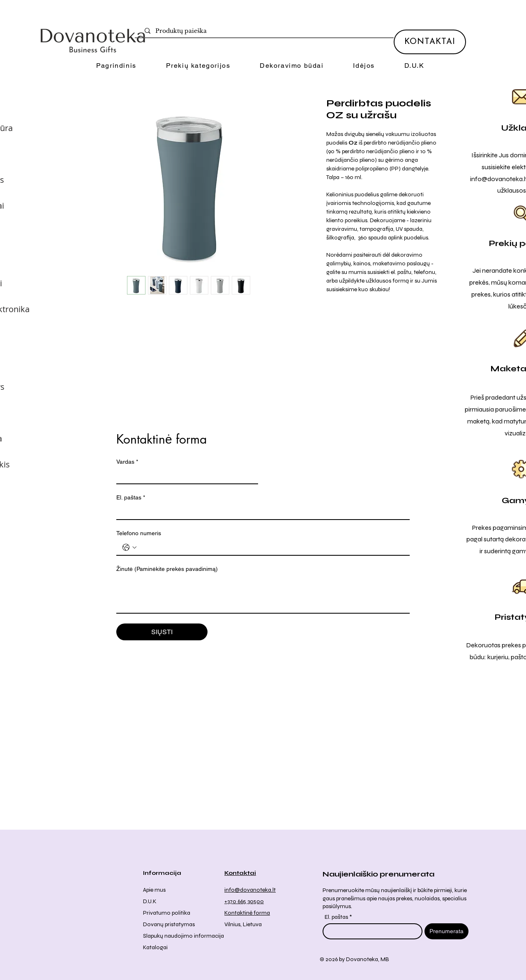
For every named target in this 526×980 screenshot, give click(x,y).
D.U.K (150, 901)
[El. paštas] (261, 512)
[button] (198, 66)
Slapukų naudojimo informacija (183, 936)
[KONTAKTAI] (430, 42)
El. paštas (131, 498)
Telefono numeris (139, 533)
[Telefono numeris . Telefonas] (271, 548)
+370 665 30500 (244, 901)
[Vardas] (185, 476)
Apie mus (154, 890)
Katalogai (155, 947)
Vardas (127, 462)
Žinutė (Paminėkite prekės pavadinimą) (167, 569)
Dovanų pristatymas (169, 924)
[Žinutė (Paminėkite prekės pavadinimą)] (263, 594)
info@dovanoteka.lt (250, 890)
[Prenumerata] (446, 931)
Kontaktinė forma (247, 913)
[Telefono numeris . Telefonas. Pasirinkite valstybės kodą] (129, 548)
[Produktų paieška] (266, 31)
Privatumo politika (167, 913)
